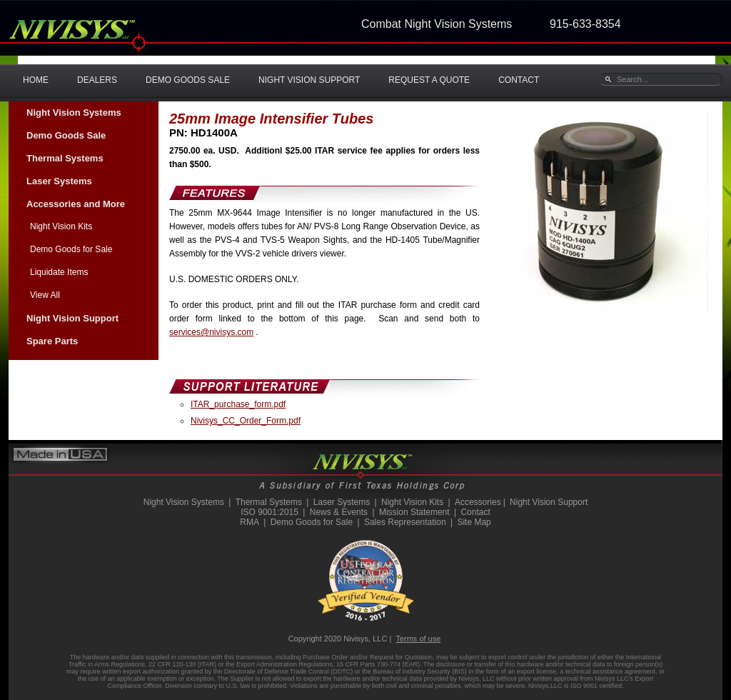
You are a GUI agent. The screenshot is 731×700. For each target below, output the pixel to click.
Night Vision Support (72, 318)
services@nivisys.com (211, 332)
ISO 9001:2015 (269, 512)
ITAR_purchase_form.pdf (238, 404)
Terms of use (418, 639)
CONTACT (519, 80)
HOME (36, 80)
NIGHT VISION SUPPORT (309, 80)
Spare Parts (52, 341)
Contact (475, 512)
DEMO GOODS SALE (188, 80)
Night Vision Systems (74, 112)
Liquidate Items (59, 272)
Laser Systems (59, 181)
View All (45, 295)
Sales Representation (405, 522)
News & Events (339, 512)
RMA (249, 522)
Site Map (474, 522)
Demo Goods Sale (66, 135)
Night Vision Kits (61, 226)
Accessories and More (76, 204)
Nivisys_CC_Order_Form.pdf (246, 421)
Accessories (478, 502)
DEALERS (97, 80)
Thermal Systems (65, 158)
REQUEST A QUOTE (429, 80)
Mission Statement (414, 512)
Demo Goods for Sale (71, 249)
